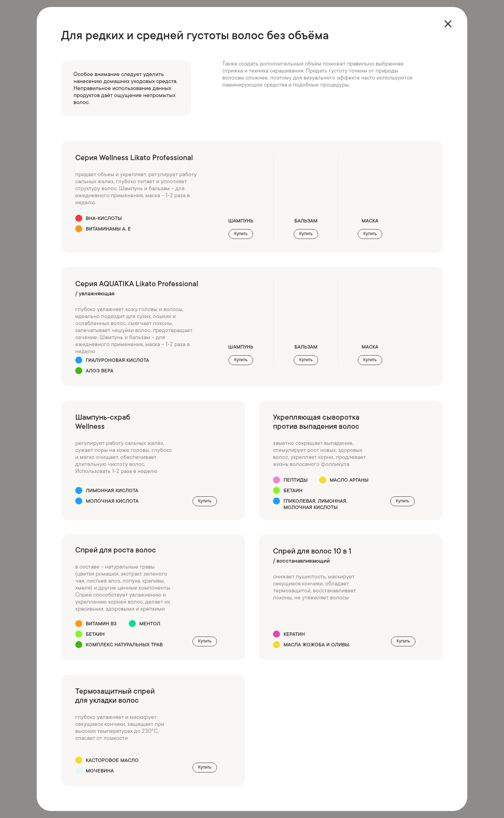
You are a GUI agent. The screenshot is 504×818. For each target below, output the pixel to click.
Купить (205, 501)
